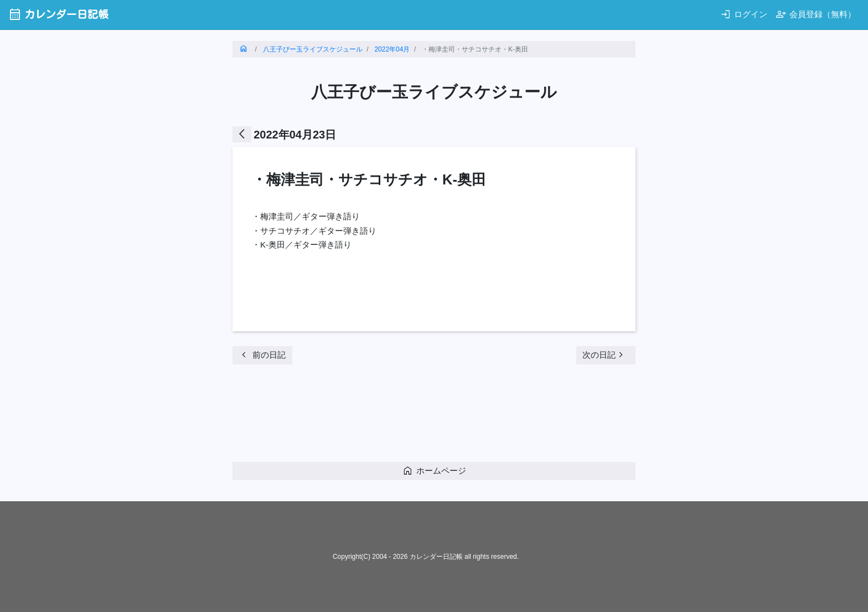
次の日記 (604, 355)
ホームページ (434, 470)
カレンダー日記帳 (58, 14)
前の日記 (262, 355)
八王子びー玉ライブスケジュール (313, 49)
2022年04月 (392, 49)
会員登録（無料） (816, 14)
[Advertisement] (434, 416)
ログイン (744, 14)
